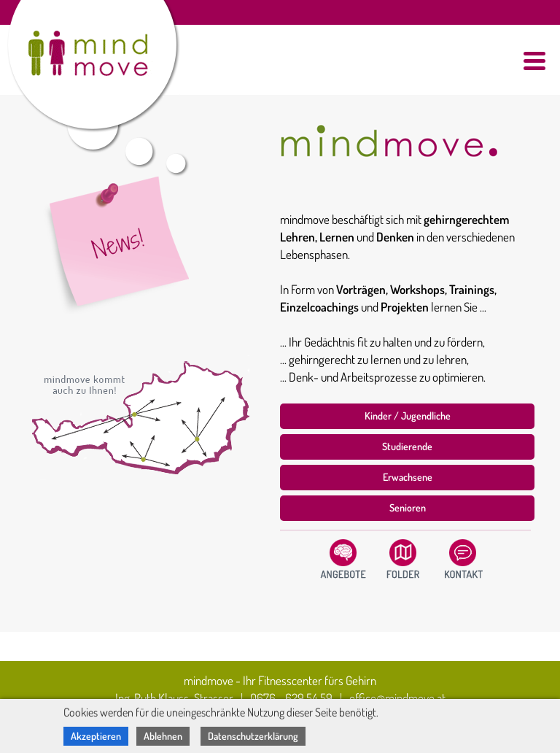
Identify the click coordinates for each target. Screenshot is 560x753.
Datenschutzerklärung (253, 736)
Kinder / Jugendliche (408, 416)
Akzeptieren (96, 736)
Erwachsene (408, 477)
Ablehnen (163, 736)
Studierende (407, 446)
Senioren (408, 507)
